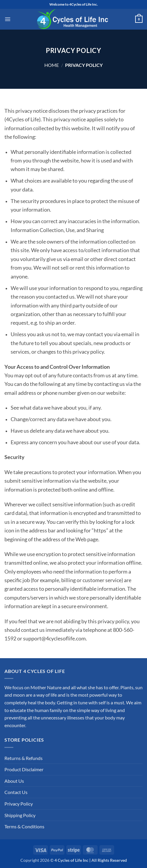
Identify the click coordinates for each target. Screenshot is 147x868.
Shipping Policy (20, 815)
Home (52, 65)
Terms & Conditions (24, 826)
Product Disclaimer (24, 769)
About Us (14, 781)
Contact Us (16, 792)
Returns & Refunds (24, 758)
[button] (8, 19)
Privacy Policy (19, 804)
